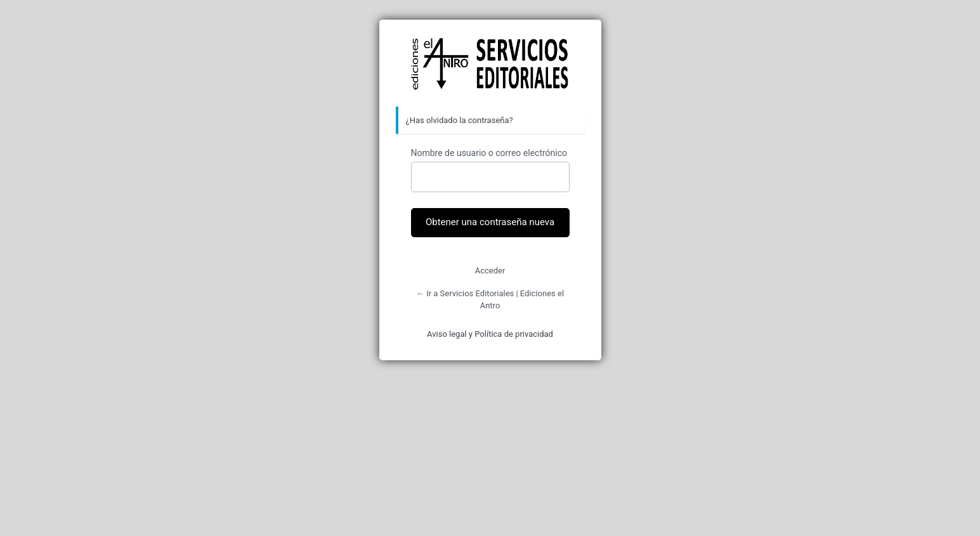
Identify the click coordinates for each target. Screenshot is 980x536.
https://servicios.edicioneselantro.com (490, 64)
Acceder (490, 271)
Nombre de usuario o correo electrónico (489, 153)
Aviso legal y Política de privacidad (490, 334)
